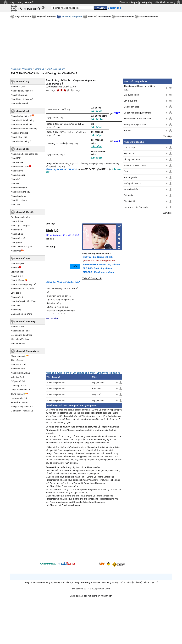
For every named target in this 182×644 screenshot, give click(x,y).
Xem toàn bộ (52, 318)
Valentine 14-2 (18, 377)
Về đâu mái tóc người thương (138, 113)
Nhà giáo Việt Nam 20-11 (23, 407)
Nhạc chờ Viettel (23, 17)
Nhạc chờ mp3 (23, 258)
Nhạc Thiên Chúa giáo (21, 247)
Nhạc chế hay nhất (20, 103)
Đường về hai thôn (133, 183)
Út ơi (126, 171)
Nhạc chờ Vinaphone (72, 17)
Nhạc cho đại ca (19, 196)
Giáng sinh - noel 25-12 (22, 411)
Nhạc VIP (15, 204)
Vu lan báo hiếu (131, 189)
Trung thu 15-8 (18, 394)
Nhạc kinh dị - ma (19, 200)
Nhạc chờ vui (17, 171)
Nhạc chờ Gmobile (149, 17)
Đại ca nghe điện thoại (21, 335)
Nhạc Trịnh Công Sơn (21, 225)
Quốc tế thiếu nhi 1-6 (21, 390)
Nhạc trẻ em (17, 230)
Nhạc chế (15, 179)
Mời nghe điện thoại (20, 339)
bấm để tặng (97, 119)
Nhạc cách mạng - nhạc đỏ (24, 284)
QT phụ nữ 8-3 (18, 381)
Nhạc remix (16, 183)
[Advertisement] (84, 535)
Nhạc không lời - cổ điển (22, 289)
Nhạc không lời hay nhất (22, 99)
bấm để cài (96, 111)
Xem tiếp (167, 136)
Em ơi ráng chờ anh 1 (57, 400)
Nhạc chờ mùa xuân (20, 373)
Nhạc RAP (16, 158)
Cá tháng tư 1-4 (18, 385)
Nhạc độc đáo (18, 162)
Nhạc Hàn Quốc (19, 87)
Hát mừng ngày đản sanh (136, 207)
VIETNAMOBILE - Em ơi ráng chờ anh (101, 265)
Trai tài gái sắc (131, 177)
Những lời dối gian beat (135, 125)
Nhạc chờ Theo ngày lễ (27, 351)
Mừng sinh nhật (18, 356)
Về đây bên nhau (132, 159)
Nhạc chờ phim (18, 263)
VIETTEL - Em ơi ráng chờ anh (98, 257)
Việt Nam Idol (17, 272)
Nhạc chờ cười (18, 175)
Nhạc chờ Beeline (125, 17)
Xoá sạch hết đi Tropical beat (137, 119)
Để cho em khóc (132, 107)
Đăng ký (124, 2)
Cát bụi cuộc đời (132, 95)
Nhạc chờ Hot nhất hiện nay (24, 129)
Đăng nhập (135, 2)
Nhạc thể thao (18, 221)
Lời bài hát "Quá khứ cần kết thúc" (63, 282)
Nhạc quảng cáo (19, 238)
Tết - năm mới (18, 360)
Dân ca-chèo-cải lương (22, 314)
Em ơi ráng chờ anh (56, 69)
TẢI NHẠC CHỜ (29, 9)
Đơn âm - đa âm (19, 343)
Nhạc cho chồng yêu (21, 192)
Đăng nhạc (148, 2)
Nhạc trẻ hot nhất (19, 137)
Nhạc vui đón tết (19, 364)
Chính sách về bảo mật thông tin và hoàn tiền (91, 596)
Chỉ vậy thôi (129, 201)
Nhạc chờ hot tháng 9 (21, 116)
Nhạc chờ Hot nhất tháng (23, 120)
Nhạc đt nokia (17, 327)
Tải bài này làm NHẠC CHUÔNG (61, 169)
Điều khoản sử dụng (165, 2)
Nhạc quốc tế (17, 297)
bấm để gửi (97, 127)
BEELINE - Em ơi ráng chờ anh (98, 268)
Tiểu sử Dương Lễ (92, 278)
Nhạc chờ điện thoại (26, 322)
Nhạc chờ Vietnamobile (99, 17)
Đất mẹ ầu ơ (130, 195)
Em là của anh (131, 101)
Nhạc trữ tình (17, 276)
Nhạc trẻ (15, 268)
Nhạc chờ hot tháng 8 (21, 141)
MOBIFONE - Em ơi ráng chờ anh (99, 261)
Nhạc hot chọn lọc (19, 133)
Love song (16, 293)
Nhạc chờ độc (23, 149)
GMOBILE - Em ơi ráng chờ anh (98, 272)
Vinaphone (27, 69)
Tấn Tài (127, 131)
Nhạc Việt (16, 305)
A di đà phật (129, 148)
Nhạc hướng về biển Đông (23, 301)
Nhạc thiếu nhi (18, 280)
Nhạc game (16, 242)
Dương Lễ (40, 69)
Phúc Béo (97, 388)
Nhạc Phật (16, 251)
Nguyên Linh (98, 382)
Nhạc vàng (16, 310)
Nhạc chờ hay (22, 82)
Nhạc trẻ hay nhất (19, 95)
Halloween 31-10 (19, 398)
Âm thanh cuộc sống (21, 217)
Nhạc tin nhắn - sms (20, 331)
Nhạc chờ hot (22, 111)
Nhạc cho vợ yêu (19, 188)
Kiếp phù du (130, 154)
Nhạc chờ (15, 69)
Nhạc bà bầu (17, 234)
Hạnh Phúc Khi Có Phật (135, 165)
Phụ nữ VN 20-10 (19, 402)
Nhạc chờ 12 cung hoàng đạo (25, 154)
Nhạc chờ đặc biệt (25, 212)
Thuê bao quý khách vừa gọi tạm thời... (139, 88)
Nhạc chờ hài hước (20, 167)
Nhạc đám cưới (18, 369)
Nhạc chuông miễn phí (21, 2)
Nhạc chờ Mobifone (46, 17)
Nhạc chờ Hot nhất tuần (22, 124)
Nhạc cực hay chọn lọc (22, 91)
